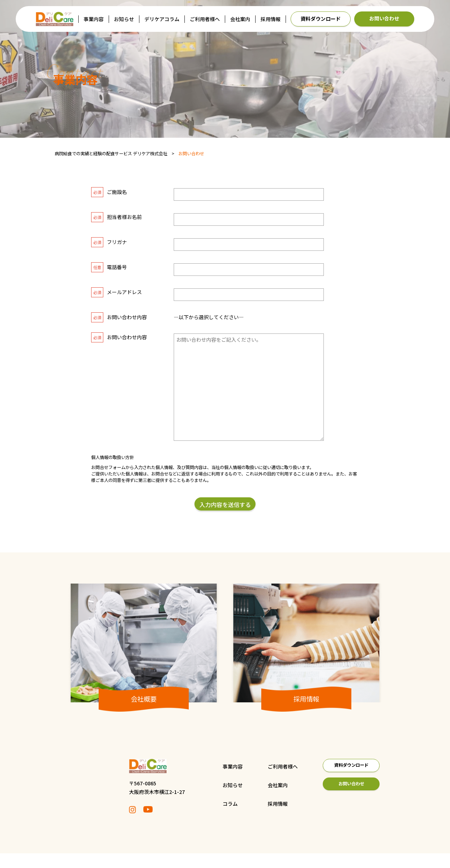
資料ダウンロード (321, 19)
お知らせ (124, 19)
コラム (205, 818)
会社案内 (240, 19)
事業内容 (94, 19)
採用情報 (271, 19)
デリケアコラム (162, 19)
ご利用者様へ (205, 19)
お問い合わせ (384, 18)
